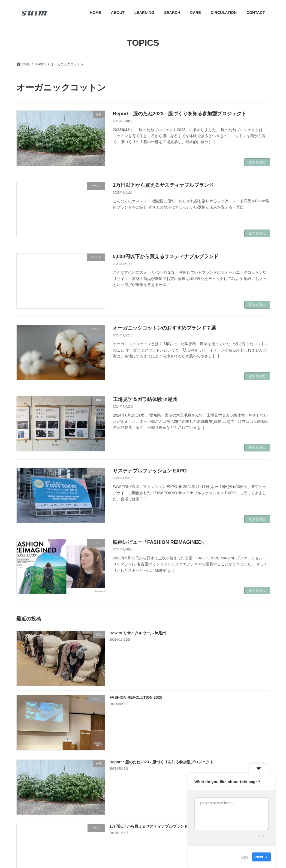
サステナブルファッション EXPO (150, 471)
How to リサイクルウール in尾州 (138, 633)
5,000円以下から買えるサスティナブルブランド (166, 257)
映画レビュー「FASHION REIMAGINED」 (160, 542)
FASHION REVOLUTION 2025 (136, 697)
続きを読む (257, 162)
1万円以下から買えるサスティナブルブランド (163, 185)
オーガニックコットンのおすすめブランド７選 (164, 328)
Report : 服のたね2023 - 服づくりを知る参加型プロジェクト (180, 114)
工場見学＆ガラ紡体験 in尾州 (145, 399)
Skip (244, 857)
